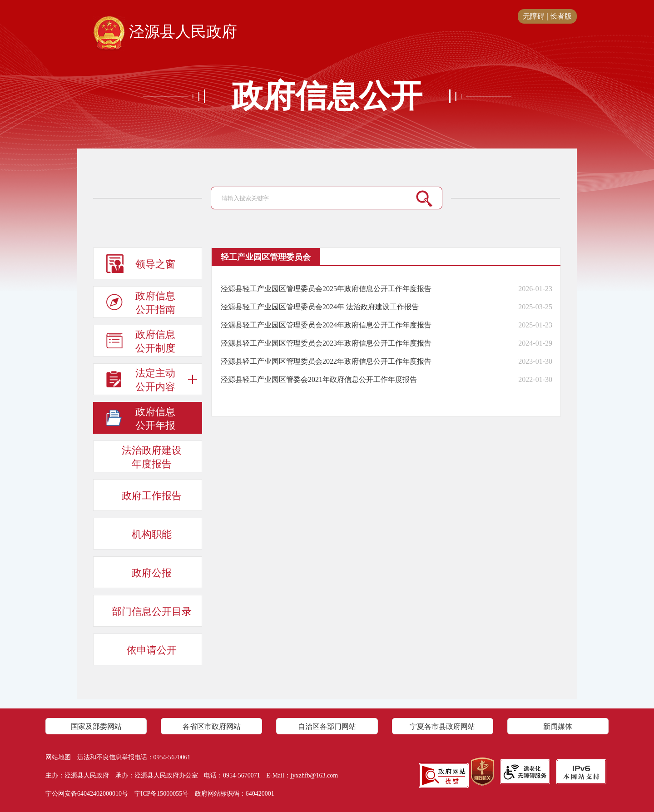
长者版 (561, 16)
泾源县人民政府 (165, 32)
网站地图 (58, 757)
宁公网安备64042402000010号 (87, 794)
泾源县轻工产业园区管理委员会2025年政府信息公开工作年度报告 (326, 289)
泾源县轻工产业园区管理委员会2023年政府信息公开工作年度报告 (326, 343)
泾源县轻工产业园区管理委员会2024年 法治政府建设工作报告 (320, 307)
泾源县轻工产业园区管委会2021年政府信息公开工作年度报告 (319, 379)
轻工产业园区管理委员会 (266, 257)
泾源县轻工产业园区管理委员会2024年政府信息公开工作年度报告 (326, 325)
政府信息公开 (327, 96)
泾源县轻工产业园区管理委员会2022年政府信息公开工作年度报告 (326, 361)
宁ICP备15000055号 (162, 794)
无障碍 (534, 16)
